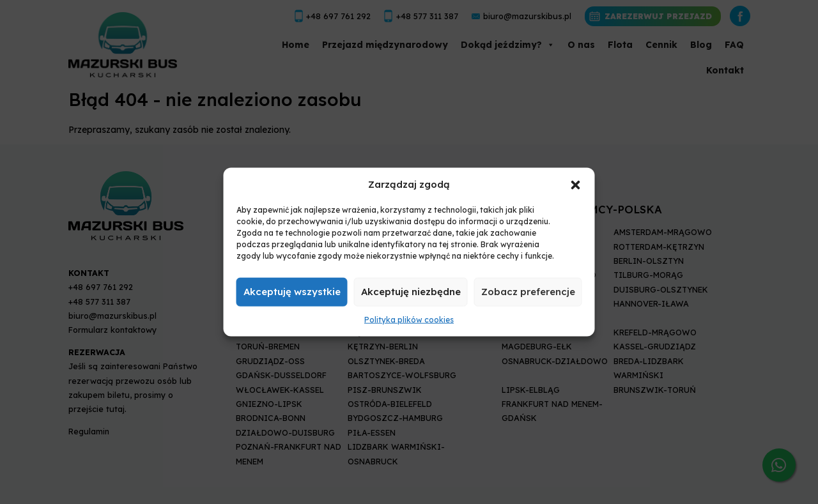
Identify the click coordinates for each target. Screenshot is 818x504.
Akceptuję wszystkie (292, 292)
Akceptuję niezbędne (411, 292)
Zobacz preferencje (528, 292)
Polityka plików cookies (409, 320)
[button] (576, 184)
